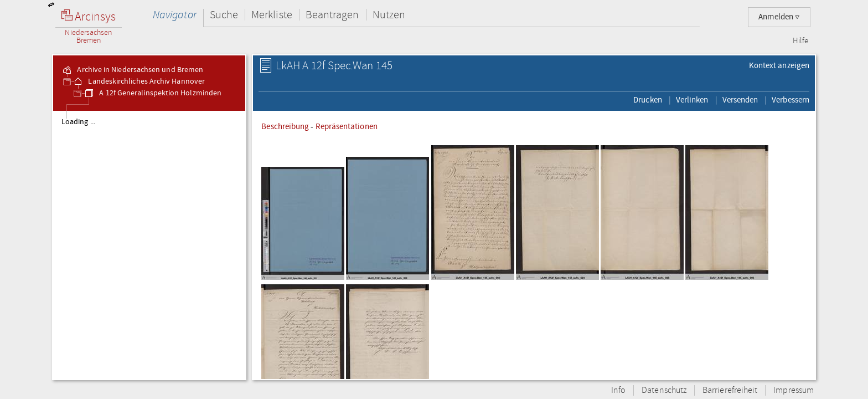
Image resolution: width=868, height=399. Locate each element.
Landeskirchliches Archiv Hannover (139, 81)
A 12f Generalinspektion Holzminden (153, 93)
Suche (224, 15)
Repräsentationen (347, 126)
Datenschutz (664, 390)
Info (618, 390)
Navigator (175, 15)
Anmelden (779, 17)
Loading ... (78, 122)
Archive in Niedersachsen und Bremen (132, 70)
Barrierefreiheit (730, 390)
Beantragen (332, 15)
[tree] (149, 245)
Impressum (794, 390)
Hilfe (800, 41)
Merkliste (272, 15)
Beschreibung (285, 126)
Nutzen (389, 15)
